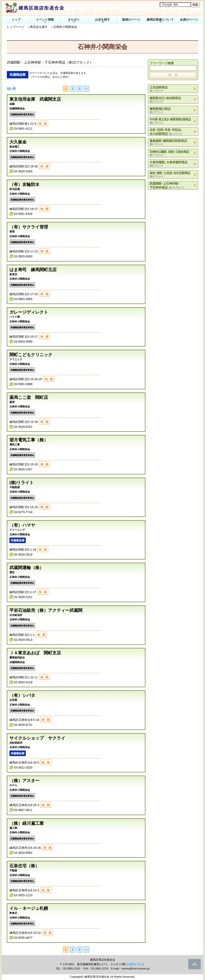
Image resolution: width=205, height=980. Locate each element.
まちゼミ (74, 20)
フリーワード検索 (162, 63)
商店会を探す (39, 27)
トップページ (15, 27)
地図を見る (135, 964)
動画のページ (131, 20)
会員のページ (189, 20)
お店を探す (102, 20)
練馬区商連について (160, 20)
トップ (16, 20)
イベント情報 (45, 20)
